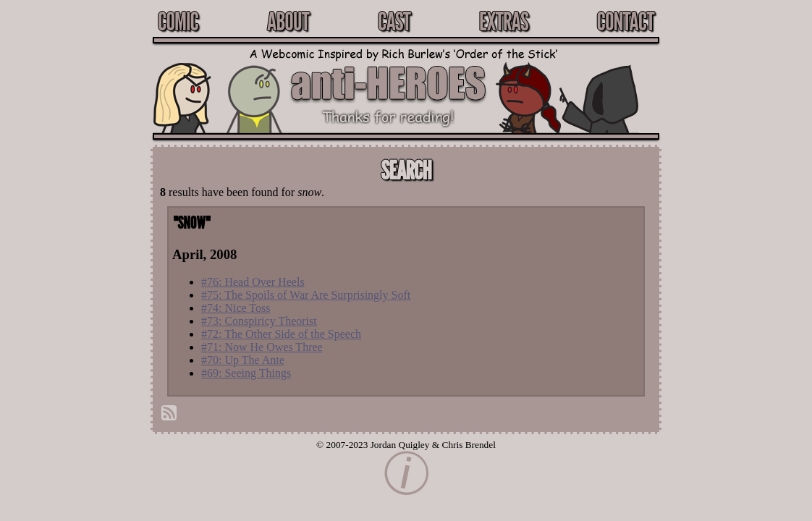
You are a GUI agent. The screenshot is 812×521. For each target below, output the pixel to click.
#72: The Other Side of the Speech (281, 334)
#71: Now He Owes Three (262, 347)
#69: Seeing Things (246, 373)
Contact (625, 21)
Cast (394, 21)
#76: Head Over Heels (253, 282)
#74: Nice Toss (236, 308)
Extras (504, 21)
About (288, 21)
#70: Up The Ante (243, 360)
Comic (178, 21)
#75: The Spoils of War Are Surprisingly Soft (306, 295)
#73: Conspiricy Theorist (259, 321)
